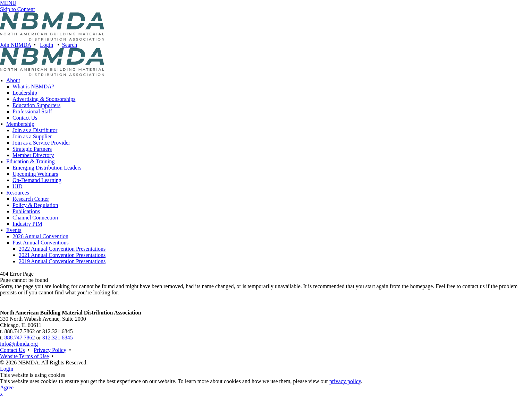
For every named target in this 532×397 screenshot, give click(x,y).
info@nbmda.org (19, 344)
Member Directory (33, 155)
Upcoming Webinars (35, 174)
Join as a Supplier (32, 136)
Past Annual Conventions (41, 243)
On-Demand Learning (37, 180)
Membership (20, 124)
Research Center (31, 199)
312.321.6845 (58, 338)
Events (14, 230)
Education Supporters (36, 105)
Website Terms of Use (24, 356)
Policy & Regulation (35, 205)
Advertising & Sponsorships (44, 99)
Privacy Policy (50, 350)
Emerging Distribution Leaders (47, 168)
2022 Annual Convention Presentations (62, 249)
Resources (18, 193)
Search (70, 45)
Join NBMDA (15, 45)
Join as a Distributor (35, 130)
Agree (7, 387)
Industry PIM (27, 224)
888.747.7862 (19, 338)
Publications (26, 211)
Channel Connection (35, 218)
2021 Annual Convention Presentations (62, 255)
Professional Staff (32, 111)
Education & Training (31, 161)
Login (47, 45)
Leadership (25, 93)
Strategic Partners (32, 149)
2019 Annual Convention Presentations (62, 261)
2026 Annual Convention (40, 236)
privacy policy (345, 381)
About (13, 80)
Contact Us (25, 118)
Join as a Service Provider (41, 143)
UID (17, 186)
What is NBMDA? (33, 87)
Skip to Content (17, 9)
